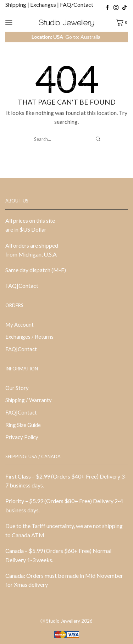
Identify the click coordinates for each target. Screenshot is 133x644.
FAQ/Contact (77, 4)
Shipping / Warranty (29, 400)
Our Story (17, 388)
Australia (90, 37)
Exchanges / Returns (29, 337)
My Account (20, 324)
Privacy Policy (22, 437)
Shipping (16, 4)
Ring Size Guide (23, 425)
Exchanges (44, 4)
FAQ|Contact (22, 286)
